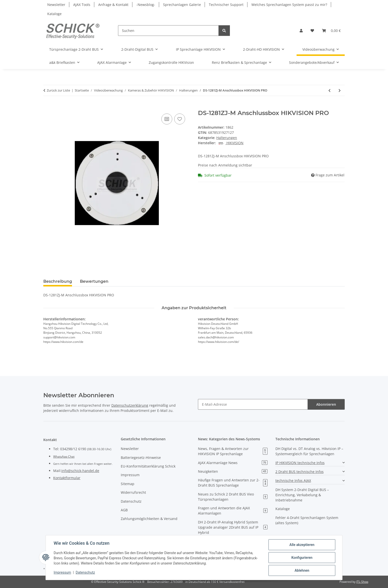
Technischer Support (226, 5)
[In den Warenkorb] (47, 107)
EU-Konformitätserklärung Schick (148, 466)
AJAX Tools (82, 5)
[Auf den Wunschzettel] (180, 119)
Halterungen (227, 138)
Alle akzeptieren (302, 545)
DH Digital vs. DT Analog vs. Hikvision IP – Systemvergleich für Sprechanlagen (309, 451)
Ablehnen (302, 570)
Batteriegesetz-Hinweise (141, 458)
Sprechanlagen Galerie (182, 5)
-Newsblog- (146, 5)
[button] (301, 31)
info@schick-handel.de (80, 471)
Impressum (62, 573)
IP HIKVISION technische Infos (300, 463)
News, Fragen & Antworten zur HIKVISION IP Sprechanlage (233, 451)
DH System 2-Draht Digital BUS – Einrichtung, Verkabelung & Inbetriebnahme (302, 495)
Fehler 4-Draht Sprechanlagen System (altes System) (307, 520)
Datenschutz (85, 573)
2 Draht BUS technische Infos (300, 472)
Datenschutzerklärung (130, 405)
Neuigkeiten (233, 471)
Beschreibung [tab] (58, 281)
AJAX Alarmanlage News (233, 463)
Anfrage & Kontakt (113, 5)
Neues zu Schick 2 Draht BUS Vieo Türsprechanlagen (233, 497)
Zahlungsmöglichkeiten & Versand (149, 519)
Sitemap (128, 484)
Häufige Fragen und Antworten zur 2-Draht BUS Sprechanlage (233, 483)
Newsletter (56, 5)
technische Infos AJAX (293, 481)
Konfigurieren (302, 558)
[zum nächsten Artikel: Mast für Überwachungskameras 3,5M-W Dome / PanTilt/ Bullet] (340, 90)
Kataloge (54, 14)
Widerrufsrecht (133, 492)
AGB (124, 510)
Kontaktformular (67, 478)
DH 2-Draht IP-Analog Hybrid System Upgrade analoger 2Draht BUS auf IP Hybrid (233, 527)
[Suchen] (168, 31)
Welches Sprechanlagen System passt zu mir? (289, 5)
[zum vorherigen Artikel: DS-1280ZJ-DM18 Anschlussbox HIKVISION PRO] (329, 90)
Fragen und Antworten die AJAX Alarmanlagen (233, 511)
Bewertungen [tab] (94, 281)
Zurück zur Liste (58, 90)
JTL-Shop (362, 582)
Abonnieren (326, 404)
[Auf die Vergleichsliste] (167, 119)
